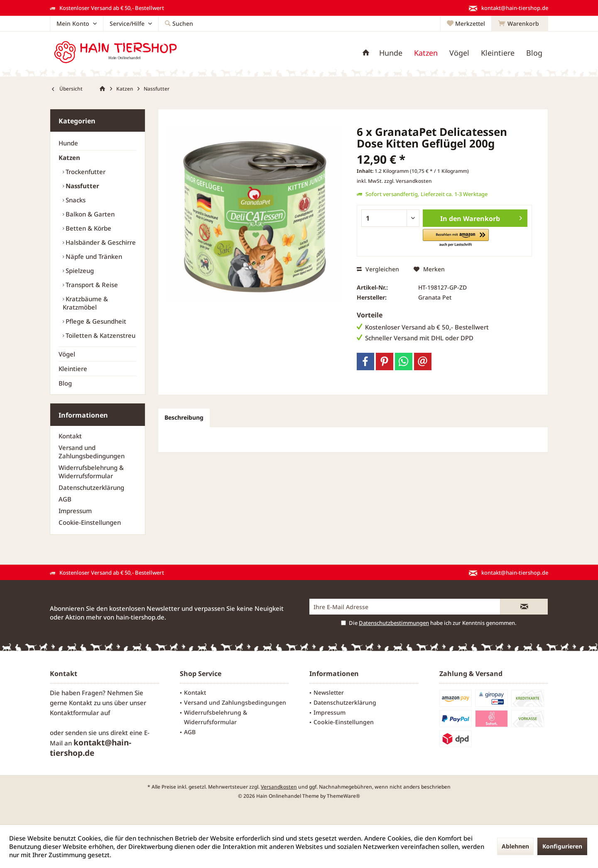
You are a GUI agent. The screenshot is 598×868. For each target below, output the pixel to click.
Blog (65, 383)
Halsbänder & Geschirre (100, 242)
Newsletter (329, 692)
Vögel (67, 354)
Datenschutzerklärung (91, 487)
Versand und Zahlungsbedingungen (92, 452)
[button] (456, 238)
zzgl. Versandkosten (408, 181)
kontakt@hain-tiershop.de (91, 748)
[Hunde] (391, 53)
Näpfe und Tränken (93, 256)
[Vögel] (459, 53)
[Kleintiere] (498, 53)
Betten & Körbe (88, 228)
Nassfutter (82, 186)
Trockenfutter (85, 172)
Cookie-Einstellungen (90, 522)
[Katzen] (426, 53)
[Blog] (534, 53)
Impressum (75, 511)
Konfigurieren (562, 846)
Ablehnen (515, 846)
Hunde (68, 143)
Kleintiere (73, 369)
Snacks (75, 200)
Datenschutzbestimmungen (394, 623)
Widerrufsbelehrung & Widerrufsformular (91, 472)
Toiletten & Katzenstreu (100, 335)
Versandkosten (279, 787)
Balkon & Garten (89, 214)
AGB (65, 499)
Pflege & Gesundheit (95, 321)
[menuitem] (520, 24)
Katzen (69, 157)
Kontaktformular (74, 713)
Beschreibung (184, 417)
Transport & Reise (91, 285)
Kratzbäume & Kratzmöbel (85, 303)
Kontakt (70, 436)
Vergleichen (378, 269)
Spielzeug (79, 270)
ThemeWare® (343, 796)
